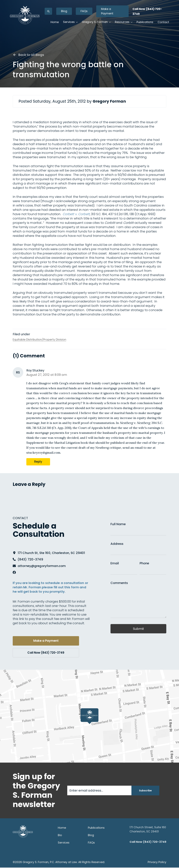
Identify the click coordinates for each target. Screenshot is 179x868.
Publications (144, 23)
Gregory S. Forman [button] (94, 23)
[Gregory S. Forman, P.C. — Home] (29, 21)
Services (64, 843)
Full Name (118, 524)
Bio (60, 836)
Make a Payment (113, 13)
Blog (70, 13)
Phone (144, 563)
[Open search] (54, 13)
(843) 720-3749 (30, 559)
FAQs (89, 13)
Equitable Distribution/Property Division (39, 340)
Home (54, 23)
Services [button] (68, 23)
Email (115, 563)
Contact (56, 33)
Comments (119, 583)
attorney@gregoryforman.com (42, 566)
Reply (38, 462)
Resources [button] (122, 23)
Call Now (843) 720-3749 (43, 653)
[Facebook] (14, 572)
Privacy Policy (157, 863)
